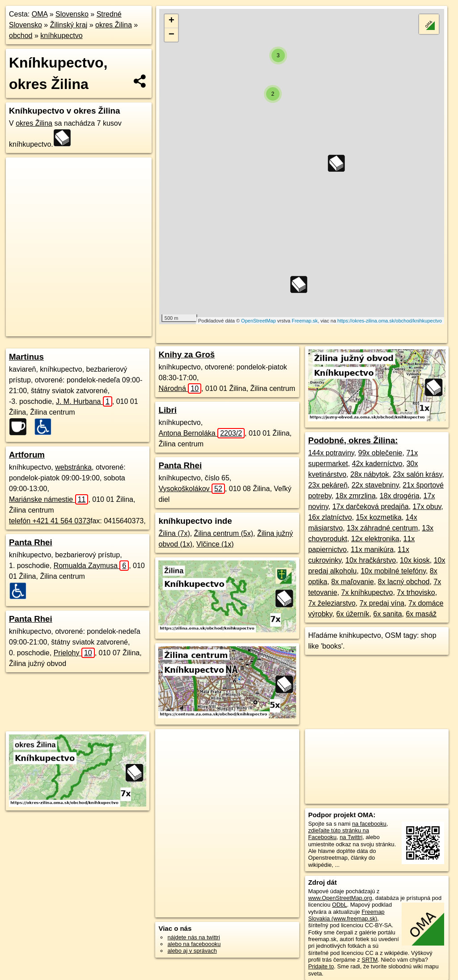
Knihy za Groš (187, 354)
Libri (168, 410)
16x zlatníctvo (330, 517)
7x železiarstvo (332, 603)
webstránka (73, 467)
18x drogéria (400, 496)
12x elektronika (375, 539)
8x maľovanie (353, 582)
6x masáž (421, 614)
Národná (180, 388)
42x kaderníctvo (377, 464)
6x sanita (388, 614)
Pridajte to (321, 966)
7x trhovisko (416, 592)
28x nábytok (369, 474)
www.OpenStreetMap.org (340, 898)
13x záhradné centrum (382, 528)
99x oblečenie (380, 453)
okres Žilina (114, 25)
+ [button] (172, 21)
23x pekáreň (328, 485)
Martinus (26, 357)
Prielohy (74, 653)
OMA (40, 14)
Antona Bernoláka (201, 433)
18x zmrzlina (356, 496)
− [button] (172, 35)
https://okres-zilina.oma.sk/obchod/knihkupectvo (390, 321)
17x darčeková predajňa (371, 507)
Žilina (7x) (174, 533)
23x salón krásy (417, 474)
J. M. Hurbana (84, 401)
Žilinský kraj (69, 25)
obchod (21, 36)
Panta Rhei (31, 542)
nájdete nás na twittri (193, 937)
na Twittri (351, 837)
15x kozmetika (379, 517)
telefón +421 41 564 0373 (50, 521)
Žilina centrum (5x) (224, 533)
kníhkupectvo (61, 36)
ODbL (339, 905)
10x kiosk (415, 560)
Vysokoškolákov (191, 489)
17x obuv (427, 507)
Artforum (27, 455)
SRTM (369, 960)
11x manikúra (372, 549)
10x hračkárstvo (371, 560)
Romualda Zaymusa (91, 566)
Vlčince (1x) (215, 544)
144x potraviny (331, 453)
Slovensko (72, 14)
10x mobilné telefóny (393, 571)
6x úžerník (353, 614)
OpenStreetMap (259, 321)
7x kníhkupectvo (367, 592)
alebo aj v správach (192, 951)
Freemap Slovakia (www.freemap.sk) (346, 915)
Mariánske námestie (49, 499)
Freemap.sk (305, 321)
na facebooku (369, 824)
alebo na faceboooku (194, 944)
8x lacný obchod (404, 582)
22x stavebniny (375, 485)
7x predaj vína (382, 603)
